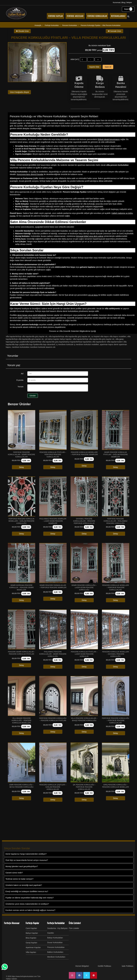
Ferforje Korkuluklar (56, 923)
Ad (22, 374)
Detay (22, 467)
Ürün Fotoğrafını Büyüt (19, 92)
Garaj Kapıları (31, 943)
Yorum (20, 387)
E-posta (20, 380)
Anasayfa (38, 25)
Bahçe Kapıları (32, 933)
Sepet (128, 9)
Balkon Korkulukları (55, 952)
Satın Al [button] (108, 67)
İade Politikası (128, 966)
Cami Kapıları (31, 928)
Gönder (33, 396)
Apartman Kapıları (33, 947)
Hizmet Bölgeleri (82, 966)
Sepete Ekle (94, 67)
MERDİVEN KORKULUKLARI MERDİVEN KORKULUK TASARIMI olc (34, 347)
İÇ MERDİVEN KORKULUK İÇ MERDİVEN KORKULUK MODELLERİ (78, 344)
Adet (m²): (75, 59)
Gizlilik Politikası (104, 966)
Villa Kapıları (31, 952)
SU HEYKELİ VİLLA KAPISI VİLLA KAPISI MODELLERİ (109, 336)
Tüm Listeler (74, 928)
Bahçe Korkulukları (55, 938)
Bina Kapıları (31, 938)
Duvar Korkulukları (55, 942)
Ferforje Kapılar (32, 923)
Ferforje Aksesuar (12, 923)
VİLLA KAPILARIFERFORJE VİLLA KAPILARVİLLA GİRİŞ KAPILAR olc (27, 336)
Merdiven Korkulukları (56, 957)
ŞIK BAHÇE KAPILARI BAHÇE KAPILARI (58, 339)
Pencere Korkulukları (56, 947)
